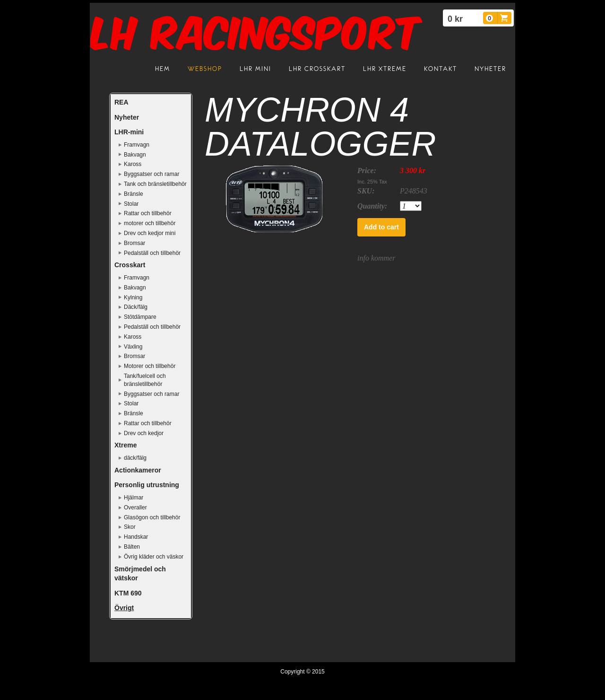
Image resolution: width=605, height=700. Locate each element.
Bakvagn (135, 155)
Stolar (131, 204)
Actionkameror (138, 470)
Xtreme (125, 445)
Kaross (133, 164)
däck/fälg (135, 458)
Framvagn (137, 145)
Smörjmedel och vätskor (140, 574)
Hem (163, 69)
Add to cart (381, 227)
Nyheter (490, 69)
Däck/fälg (136, 307)
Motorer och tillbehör (150, 366)
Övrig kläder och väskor (154, 557)
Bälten (132, 547)
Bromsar (134, 243)
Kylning (133, 297)
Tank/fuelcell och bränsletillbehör (145, 380)
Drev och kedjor (144, 433)
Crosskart (130, 265)
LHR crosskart (317, 69)
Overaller (135, 507)
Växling (133, 347)
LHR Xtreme (385, 69)
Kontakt (441, 69)
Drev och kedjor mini (150, 233)
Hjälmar (134, 498)
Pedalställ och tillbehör (152, 253)
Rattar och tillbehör (148, 213)
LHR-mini (129, 132)
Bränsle (134, 194)
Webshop (205, 69)
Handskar (136, 537)
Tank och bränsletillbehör (155, 184)
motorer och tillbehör (150, 223)
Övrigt (124, 608)
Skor (130, 527)
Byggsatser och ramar (151, 174)
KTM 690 (128, 593)
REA (121, 102)
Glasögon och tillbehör (152, 517)
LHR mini (255, 69)
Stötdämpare (140, 317)
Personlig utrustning (147, 485)
